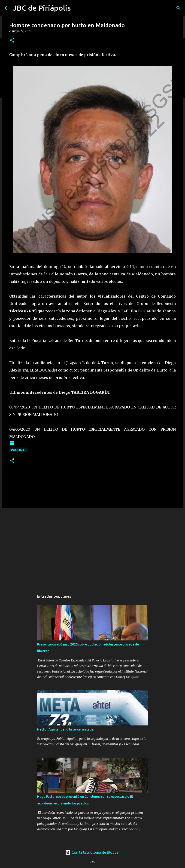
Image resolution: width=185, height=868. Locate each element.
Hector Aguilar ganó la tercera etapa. (66, 729)
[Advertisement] (92, 548)
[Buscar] (179, 8)
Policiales (19, 450)
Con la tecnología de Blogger (92, 852)
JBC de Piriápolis (42, 8)
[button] (12, 41)
